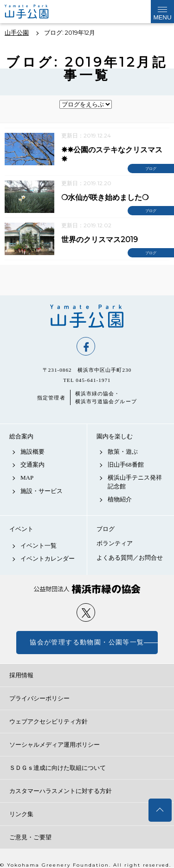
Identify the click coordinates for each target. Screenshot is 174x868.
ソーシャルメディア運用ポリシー (55, 745)
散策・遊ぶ (123, 452)
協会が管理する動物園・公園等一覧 (87, 642)
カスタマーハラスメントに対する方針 (61, 791)
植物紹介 (120, 499)
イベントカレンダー (48, 559)
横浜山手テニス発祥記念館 (135, 482)
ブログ (106, 529)
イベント (21, 529)
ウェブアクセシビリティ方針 (48, 721)
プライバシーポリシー (39, 698)
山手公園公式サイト (34, 12)
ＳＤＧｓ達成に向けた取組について (58, 768)
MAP (27, 478)
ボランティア (115, 543)
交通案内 (32, 465)
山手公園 (87, 316)
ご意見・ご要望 (30, 837)
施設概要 (32, 452)
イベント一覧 (39, 546)
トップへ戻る (160, 810)
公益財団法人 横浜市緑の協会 (87, 589)
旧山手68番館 (126, 465)
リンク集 (21, 814)
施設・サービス (42, 491)
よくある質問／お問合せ (130, 558)
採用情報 (21, 675)
